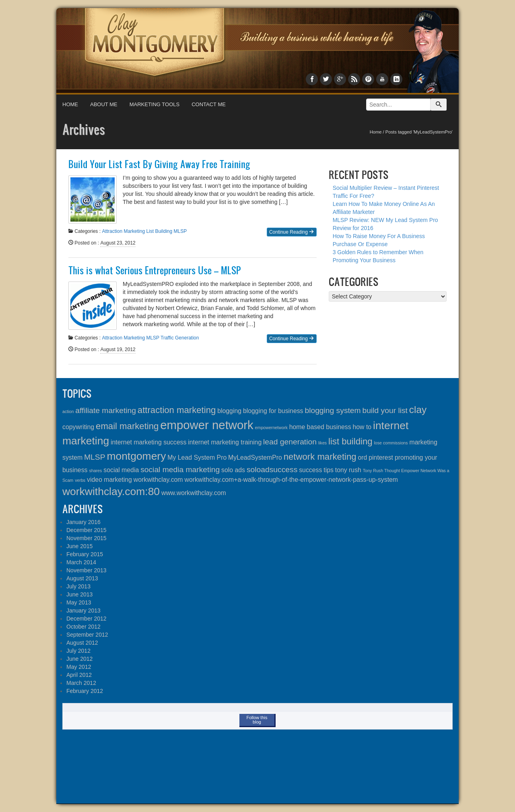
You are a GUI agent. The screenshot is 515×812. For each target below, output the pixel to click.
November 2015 (87, 538)
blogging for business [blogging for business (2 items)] (273, 411)
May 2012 (79, 667)
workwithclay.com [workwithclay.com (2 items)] (158, 480)
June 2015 (79, 546)
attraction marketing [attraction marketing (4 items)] (177, 410)
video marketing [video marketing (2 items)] (109, 480)
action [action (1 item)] (68, 411)
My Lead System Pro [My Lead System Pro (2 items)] (197, 457)
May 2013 (79, 602)
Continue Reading (291, 232)
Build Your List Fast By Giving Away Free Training (159, 164)
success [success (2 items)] (310, 470)
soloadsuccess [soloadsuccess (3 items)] (272, 470)
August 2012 (82, 643)
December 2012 (87, 619)
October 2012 (83, 627)
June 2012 (79, 659)
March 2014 (81, 562)
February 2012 (85, 691)
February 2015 (85, 554)
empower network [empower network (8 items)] (207, 425)
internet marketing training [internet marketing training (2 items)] (225, 442)
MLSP (180, 231)
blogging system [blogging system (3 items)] (333, 410)
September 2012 (87, 635)
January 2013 (83, 611)
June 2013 (79, 594)
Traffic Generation (180, 338)
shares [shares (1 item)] (95, 471)
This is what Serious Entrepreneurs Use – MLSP (155, 270)
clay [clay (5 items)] (418, 410)
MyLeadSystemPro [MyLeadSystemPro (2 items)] (255, 457)
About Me (104, 104)
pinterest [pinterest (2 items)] (381, 457)
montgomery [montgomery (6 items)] (136, 456)
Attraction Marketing (123, 231)
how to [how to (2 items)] (362, 427)
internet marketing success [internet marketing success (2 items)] (148, 442)
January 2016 (83, 522)
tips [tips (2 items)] (329, 470)
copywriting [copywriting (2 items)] (78, 427)
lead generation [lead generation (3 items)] (290, 442)
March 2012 (81, 683)
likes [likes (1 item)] (322, 443)
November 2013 (87, 570)
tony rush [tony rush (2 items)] (348, 470)
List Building (159, 231)
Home (70, 104)
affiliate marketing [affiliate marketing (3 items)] (106, 410)
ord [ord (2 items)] (363, 457)
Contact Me (209, 104)
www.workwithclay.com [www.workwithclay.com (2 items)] (194, 493)
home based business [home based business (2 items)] (320, 427)
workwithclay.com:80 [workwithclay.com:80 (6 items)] (111, 491)
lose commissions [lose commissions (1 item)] (391, 443)
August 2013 (82, 578)
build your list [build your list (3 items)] (385, 410)
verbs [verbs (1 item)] (80, 480)
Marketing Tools (155, 104)
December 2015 (87, 530)
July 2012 (78, 651)
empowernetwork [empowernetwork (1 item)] (271, 428)
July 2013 (78, 586)
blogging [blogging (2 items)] (229, 411)
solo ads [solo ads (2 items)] (233, 470)
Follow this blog (257, 720)
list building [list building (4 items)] (350, 441)
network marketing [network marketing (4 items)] (320, 457)
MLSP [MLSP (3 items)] (95, 457)
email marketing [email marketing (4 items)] (127, 426)
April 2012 (79, 675)
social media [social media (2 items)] (121, 470)
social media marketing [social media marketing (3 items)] (180, 470)
